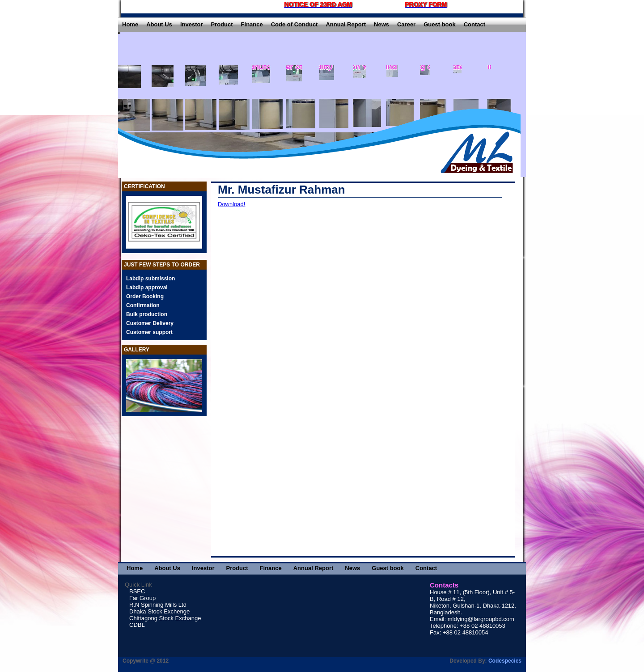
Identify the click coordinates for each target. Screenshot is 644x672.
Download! (231, 204)
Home (130, 24)
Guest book (440, 24)
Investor (192, 24)
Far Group (142, 598)
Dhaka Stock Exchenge (159, 611)
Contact (475, 24)
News (381, 24)
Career (406, 24)
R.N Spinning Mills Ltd (158, 605)
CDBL (137, 625)
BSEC (137, 591)
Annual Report (346, 24)
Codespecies (505, 661)
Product (222, 24)
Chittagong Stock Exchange (165, 618)
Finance (252, 24)
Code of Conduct (294, 24)
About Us (159, 24)
